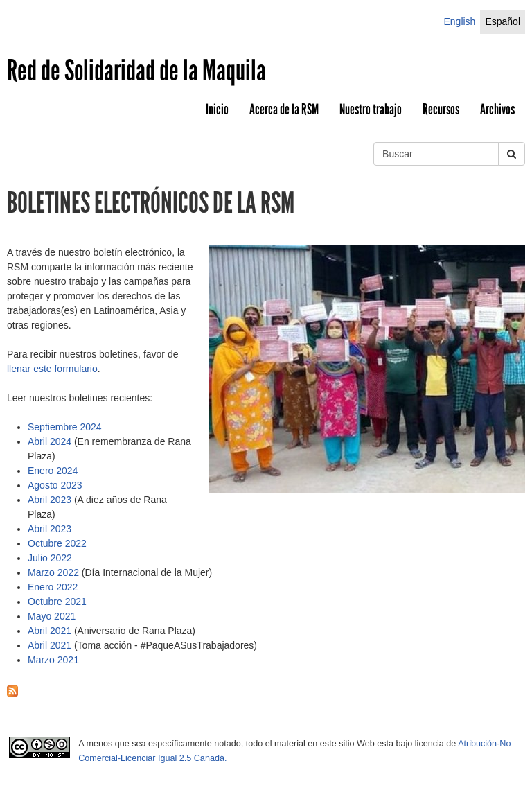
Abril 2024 (50, 441)
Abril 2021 (50, 631)
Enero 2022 (53, 587)
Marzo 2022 (53, 572)
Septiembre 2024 (65, 427)
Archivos (497, 110)
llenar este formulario (52, 369)
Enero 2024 (53, 471)
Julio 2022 (50, 558)
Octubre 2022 (57, 543)
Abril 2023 (50, 500)
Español (503, 21)
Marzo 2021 (53, 660)
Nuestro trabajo (371, 110)
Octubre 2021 (57, 602)
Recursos (441, 110)
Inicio (217, 110)
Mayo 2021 (52, 616)
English (459, 21)
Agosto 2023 (55, 485)
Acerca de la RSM (284, 110)
